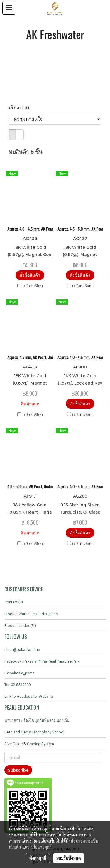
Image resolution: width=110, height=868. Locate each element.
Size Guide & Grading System (29, 744)
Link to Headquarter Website (29, 696)
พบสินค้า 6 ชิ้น (26, 151)
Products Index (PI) (20, 626)
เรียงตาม (21, 107)
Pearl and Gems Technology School (34, 732)
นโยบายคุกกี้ (41, 847)
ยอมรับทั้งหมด (69, 858)
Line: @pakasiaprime (22, 650)
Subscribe (18, 770)
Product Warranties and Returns (31, 614)
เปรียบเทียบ (33, 286)
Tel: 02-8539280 (17, 685)
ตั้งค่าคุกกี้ (38, 858)
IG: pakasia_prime (20, 673)
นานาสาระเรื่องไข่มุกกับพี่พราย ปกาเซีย (37, 720)
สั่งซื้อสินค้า (30, 275)
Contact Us (14, 602)
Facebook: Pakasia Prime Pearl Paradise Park (42, 661)
